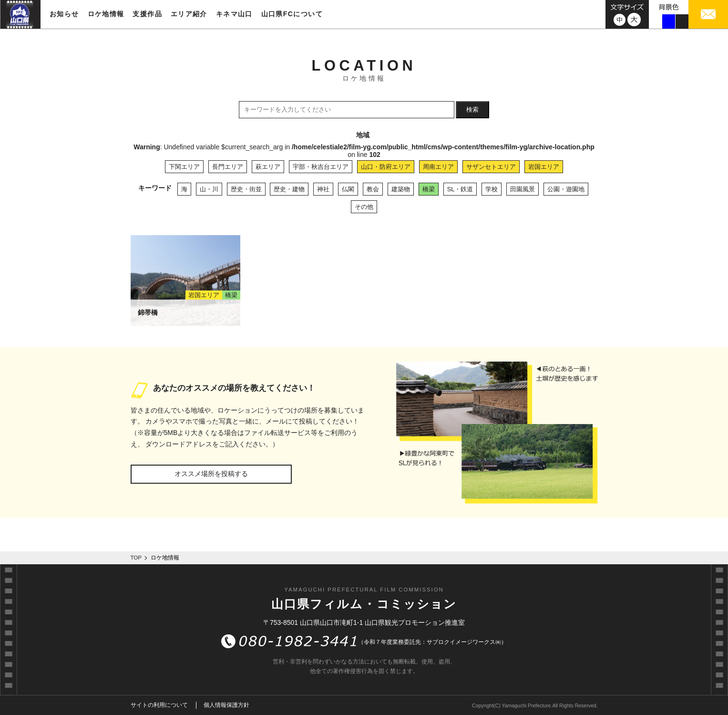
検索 (472, 109)
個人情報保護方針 (226, 705)
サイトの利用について (159, 705)
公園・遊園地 (566, 189)
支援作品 (147, 14)
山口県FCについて (292, 14)
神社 (323, 189)
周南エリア (438, 167)
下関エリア (184, 167)
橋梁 (429, 189)
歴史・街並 (246, 189)
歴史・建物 (289, 189)
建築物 (401, 189)
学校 (492, 189)
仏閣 (348, 189)
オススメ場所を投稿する (211, 474)
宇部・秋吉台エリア (321, 167)
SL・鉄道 (460, 189)
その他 (364, 207)
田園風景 (523, 189)
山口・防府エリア (386, 167)
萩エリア (268, 167)
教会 (373, 189)
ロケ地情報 (106, 14)
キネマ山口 (234, 14)
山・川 (209, 189)
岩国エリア (544, 167)
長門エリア (228, 167)
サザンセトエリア (491, 167)
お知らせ (64, 14)
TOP (136, 558)
